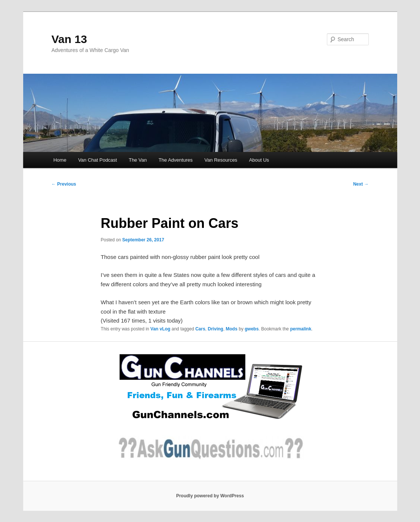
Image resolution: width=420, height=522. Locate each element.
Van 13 (69, 39)
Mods (232, 329)
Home (60, 160)
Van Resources (221, 160)
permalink (301, 329)
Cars (200, 329)
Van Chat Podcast (98, 160)
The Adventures (176, 160)
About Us (259, 160)
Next (361, 184)
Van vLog (160, 329)
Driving (216, 329)
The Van (138, 160)
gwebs (252, 329)
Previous (64, 184)
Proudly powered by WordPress (210, 496)
